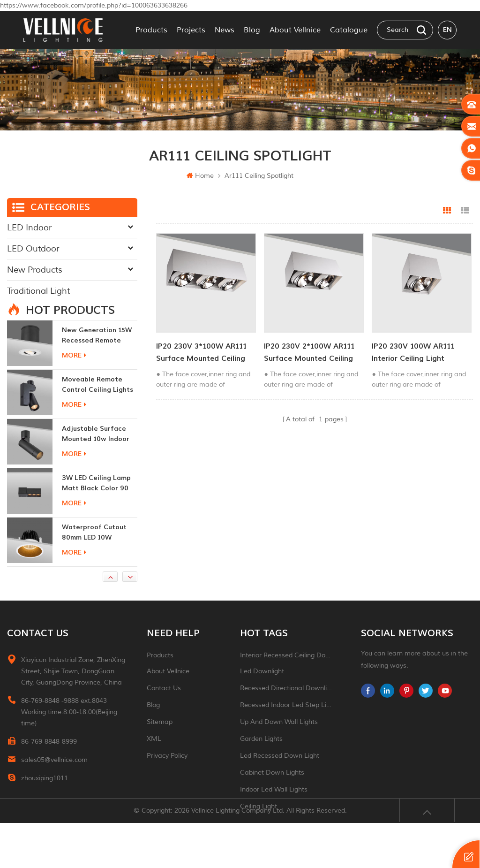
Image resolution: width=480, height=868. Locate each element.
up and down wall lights (279, 736)
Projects (191, 30)
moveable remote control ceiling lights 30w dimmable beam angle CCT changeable (97, 399)
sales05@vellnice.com (54, 774)
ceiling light (259, 820)
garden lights (261, 753)
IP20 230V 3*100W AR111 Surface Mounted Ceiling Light (201, 352)
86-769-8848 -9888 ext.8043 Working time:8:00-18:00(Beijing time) (69, 726)
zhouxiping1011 (45, 792)
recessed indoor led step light (287, 719)
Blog (252, 30)
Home (200, 176)
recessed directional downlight (287, 702)
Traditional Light (38, 291)
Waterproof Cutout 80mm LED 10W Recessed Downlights (97, 547)
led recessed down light (280, 770)
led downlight (262, 685)
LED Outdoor (33, 249)
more (74, 369)
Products (151, 30)
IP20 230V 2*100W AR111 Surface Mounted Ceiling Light (308, 352)
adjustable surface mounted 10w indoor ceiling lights (96, 448)
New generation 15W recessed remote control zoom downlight (97, 350)
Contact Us (164, 702)
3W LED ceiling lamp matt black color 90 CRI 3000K (96, 498)
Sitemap (160, 736)
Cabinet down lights (272, 787)
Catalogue (349, 30)
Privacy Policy (167, 770)
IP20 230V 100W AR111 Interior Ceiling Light (411, 351)
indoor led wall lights (274, 803)
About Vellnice (295, 30)
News (225, 30)
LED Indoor (29, 228)
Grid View (447, 211)
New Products (35, 270)
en (447, 30)
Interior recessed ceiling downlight (287, 669)
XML (154, 753)
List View (465, 211)
